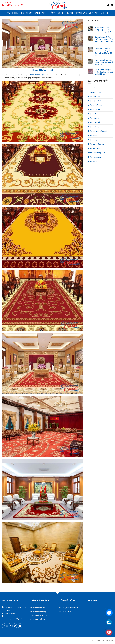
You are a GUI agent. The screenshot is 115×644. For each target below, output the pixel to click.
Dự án (70, 13)
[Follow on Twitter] (15, 626)
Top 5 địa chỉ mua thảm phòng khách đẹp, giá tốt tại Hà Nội (104, 62)
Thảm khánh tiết (94, 122)
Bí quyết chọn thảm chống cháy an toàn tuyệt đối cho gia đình (103, 30)
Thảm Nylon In (93, 135)
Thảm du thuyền (94, 109)
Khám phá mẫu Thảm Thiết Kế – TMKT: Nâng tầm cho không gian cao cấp (104, 40)
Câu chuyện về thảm (87, 13)
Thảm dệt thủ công (95, 105)
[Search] (108, 5)
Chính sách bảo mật (38, 608)
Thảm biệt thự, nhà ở (96, 101)
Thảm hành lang (94, 114)
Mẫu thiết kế (56, 13)
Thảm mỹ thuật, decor (96, 127)
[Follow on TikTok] (10, 626)
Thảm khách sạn (94, 118)
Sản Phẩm (40, 13)
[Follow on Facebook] (4, 626)
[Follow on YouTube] (20, 626)
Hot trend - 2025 (95, 92)
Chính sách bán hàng (38, 612)
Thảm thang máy (94, 148)
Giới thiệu (26, 13)
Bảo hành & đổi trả (38, 619)
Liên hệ (105, 13)
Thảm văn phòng (94, 157)
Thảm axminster (94, 96)
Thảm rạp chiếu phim (96, 144)
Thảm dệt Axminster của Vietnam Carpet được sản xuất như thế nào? (103, 52)
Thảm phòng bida (94, 140)
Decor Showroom (95, 88)
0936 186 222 (73, 608)
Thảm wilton (93, 161)
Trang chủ (12, 13)
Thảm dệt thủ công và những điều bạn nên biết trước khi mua (104, 72)
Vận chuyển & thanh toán (40, 615)
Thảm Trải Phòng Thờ (96, 153)
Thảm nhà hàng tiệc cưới (97, 131)
